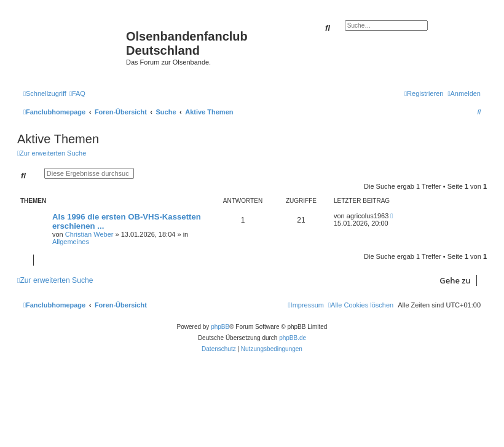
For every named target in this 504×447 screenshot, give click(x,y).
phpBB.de (293, 338)
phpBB (220, 327)
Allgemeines (71, 242)
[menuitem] (77, 93)
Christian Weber (89, 234)
